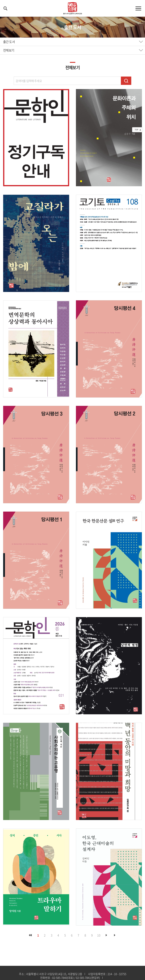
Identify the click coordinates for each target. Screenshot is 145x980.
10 (99, 935)
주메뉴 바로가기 (0, 0)
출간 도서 (9, 42)
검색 (126, 81)
